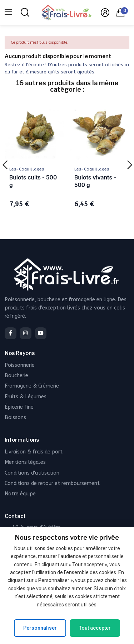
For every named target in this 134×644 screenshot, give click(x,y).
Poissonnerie (20, 365)
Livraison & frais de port (34, 452)
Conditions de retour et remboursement (52, 483)
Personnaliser (40, 628)
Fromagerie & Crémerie (32, 386)
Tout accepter (95, 628)
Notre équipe (20, 494)
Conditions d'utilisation (32, 473)
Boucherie (16, 376)
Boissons (15, 417)
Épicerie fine (19, 407)
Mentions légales (25, 462)
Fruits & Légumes (26, 397)
